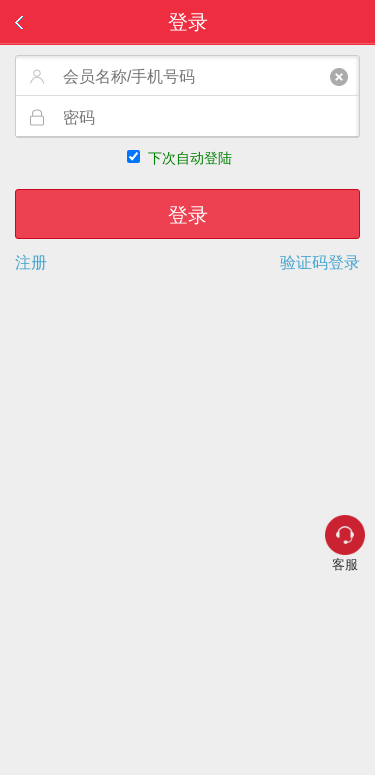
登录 (188, 215)
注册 (31, 263)
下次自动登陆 (190, 158)
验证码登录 (320, 263)
